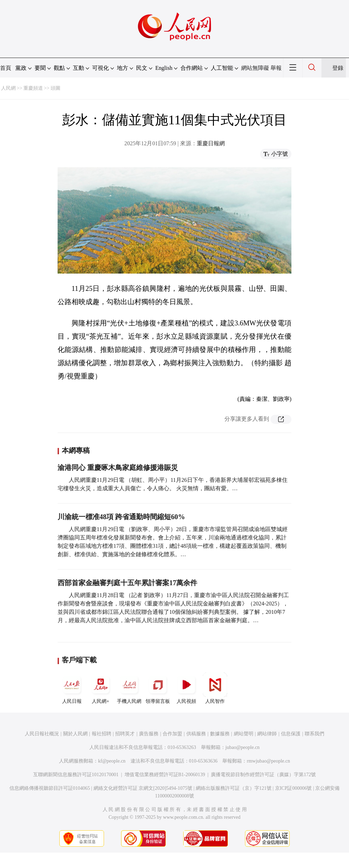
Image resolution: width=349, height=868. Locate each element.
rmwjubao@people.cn (268, 761)
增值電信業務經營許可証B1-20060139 (165, 775)
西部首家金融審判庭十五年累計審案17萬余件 (127, 583)
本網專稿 (76, 450)
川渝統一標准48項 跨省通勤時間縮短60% (121, 517)
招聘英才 (125, 734)
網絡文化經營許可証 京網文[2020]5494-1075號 (143, 788)
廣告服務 (149, 734)
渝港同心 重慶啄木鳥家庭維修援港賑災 (118, 468)
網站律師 (267, 734)
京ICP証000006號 (294, 788)
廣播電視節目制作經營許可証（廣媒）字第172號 (263, 775)
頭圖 (55, 88)
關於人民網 (75, 734)
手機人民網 (129, 688)
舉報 (276, 68)
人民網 (8, 88)
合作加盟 (172, 734)
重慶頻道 (33, 88)
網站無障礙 (255, 68)
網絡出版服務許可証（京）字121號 (234, 788)
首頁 (6, 68)
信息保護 (291, 734)
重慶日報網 (211, 143)
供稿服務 (196, 734)
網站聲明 (244, 734)
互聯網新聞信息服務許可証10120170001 (76, 775)
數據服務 (220, 734)
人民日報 (72, 688)
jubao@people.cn (243, 747)
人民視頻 (186, 688)
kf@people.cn (112, 761)
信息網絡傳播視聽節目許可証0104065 (50, 788)
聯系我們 (314, 734)
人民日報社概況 (42, 734)
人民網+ (101, 688)
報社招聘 (102, 734)
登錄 (338, 68)
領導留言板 (158, 688)
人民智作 (215, 688)
